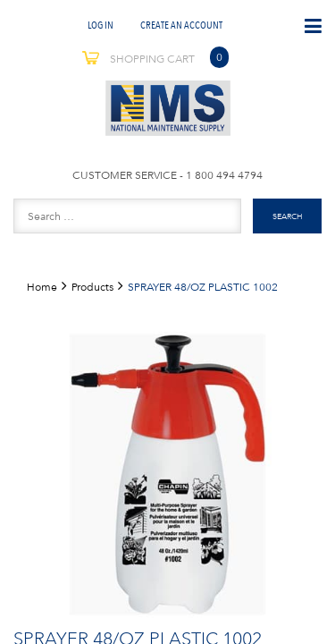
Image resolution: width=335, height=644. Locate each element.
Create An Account (181, 25)
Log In (100, 25)
